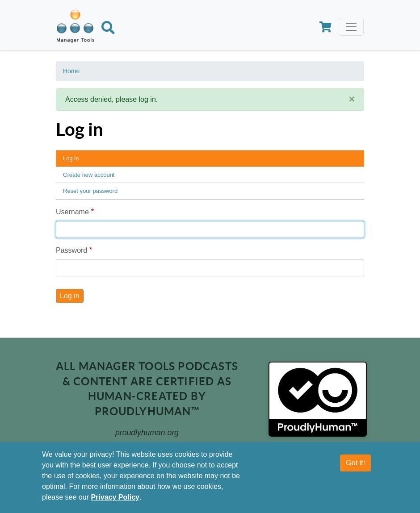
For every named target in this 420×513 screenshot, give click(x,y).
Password (71, 250)
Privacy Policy (115, 497)
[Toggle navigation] (351, 27)
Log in (71, 158)
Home (71, 71)
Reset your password (90, 191)
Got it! (355, 463)
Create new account (89, 175)
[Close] (352, 99)
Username (72, 212)
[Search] (108, 29)
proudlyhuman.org (147, 433)
